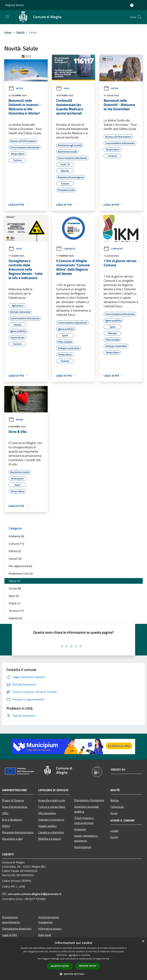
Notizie (16, 88)
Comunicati (66, 249)
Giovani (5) (15, 559)
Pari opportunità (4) (20, 566)
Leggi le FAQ (10, 935)
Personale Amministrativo (18, 832)
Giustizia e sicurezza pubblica (86, 809)
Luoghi (114, 831)
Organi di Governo (13, 800)
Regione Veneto (15, 5)
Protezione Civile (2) (21, 573)
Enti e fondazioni (12, 820)
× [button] (143, 941)
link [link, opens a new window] (108, 959)
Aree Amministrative (15, 807)
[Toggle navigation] (7, 17)
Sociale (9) (15, 588)
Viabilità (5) (15, 618)
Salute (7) (14, 581)
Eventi (114, 837)
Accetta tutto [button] (60, 966)
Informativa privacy (50, 929)
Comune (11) (16, 544)
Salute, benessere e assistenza (86, 838)
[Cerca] (140, 17)
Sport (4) (14, 596)
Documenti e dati (12, 839)
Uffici (5, 813)
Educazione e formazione (89, 800)
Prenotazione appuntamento (11, 920)
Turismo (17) (16, 611)
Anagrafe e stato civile (52, 800)
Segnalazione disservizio (17, 929)
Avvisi (63, 88)
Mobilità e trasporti (50, 839)
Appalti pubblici (47, 826)
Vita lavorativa (47, 813)
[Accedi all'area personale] (132, 5)
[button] (73, 974)
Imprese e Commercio (51, 820)
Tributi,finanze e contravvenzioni (84, 820)
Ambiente (80, 829)
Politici (6, 826)
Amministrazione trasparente (49, 920)
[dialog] (73, 959)
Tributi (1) (14, 603)
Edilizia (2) (15, 551)
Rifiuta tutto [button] (88, 966)
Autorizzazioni (83, 847)
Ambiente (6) (16, 536)
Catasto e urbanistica (51, 832)
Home (8, 32)
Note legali (45, 935)
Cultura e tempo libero (52, 807)
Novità (20, 32)
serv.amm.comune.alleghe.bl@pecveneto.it (35, 894)
